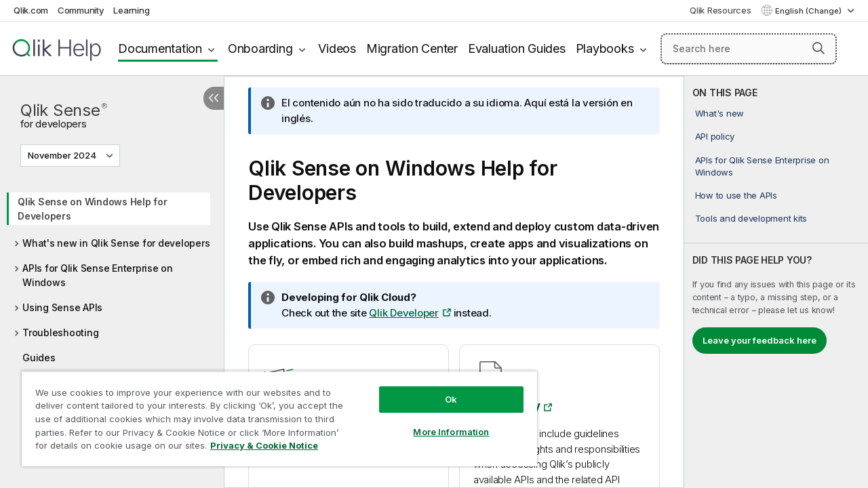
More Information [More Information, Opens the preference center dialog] (441, 422)
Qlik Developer (404, 313)
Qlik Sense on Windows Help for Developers (93, 209)
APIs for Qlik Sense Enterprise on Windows (98, 275)
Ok (441, 389)
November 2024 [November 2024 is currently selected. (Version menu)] (63, 155)
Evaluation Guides (517, 48)
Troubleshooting (60, 332)
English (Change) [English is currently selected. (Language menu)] (809, 11)
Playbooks (605, 48)
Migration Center (412, 48)
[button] (818, 48)
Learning (131, 10)
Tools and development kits (751, 218)
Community (81, 10)
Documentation (160, 48)
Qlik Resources (721, 10)
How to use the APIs (736, 195)
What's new (720, 113)
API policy (715, 136)
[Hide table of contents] (214, 98)
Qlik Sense (64, 114)
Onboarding (260, 48)
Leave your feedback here (759, 340)
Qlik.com (31, 10)
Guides (39, 358)
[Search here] (749, 49)
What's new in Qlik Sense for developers (116, 243)
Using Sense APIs (62, 307)
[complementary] (776, 282)
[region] (273, 413)
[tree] (112, 275)
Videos (337, 48)
